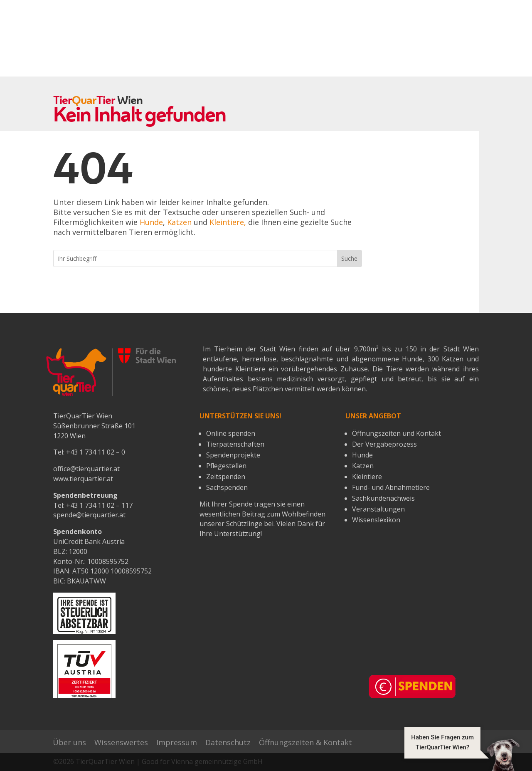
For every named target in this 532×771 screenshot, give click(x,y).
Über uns (69, 743)
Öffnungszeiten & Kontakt (305, 743)
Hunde (151, 222)
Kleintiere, (228, 222)
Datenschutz (228, 743)
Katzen (179, 222)
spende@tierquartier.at (89, 515)
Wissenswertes (121, 743)
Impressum (177, 743)
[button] (462, 754)
